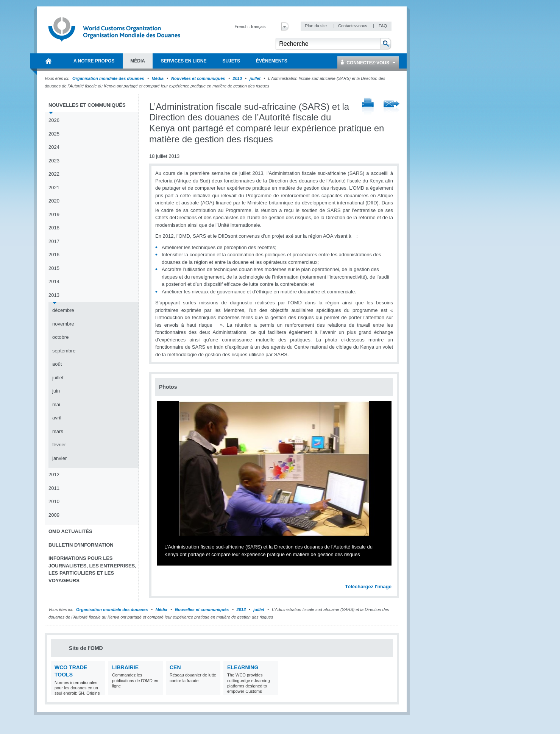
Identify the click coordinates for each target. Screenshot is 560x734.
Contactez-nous (353, 26)
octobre (60, 337)
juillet (255, 78)
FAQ (383, 26)
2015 (54, 268)
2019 (54, 214)
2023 (54, 161)
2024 (54, 147)
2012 (54, 475)
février (59, 445)
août (57, 364)
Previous (163, 578)
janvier (59, 458)
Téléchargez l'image (368, 587)
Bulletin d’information (81, 545)
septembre (64, 351)
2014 (54, 281)
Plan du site (317, 26)
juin (56, 391)
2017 (54, 241)
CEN (175, 667)
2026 (54, 120)
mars (58, 431)
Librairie (125, 667)
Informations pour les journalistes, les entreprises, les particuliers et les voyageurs (92, 569)
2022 (54, 174)
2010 (54, 501)
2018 (54, 228)
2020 (54, 201)
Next (390, 578)
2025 (54, 134)
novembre (63, 324)
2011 (54, 488)
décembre (63, 310)
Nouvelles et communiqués (198, 78)
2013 (237, 78)
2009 (54, 515)
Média (158, 78)
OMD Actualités (70, 531)
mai (56, 404)
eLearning (243, 667)
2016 (54, 255)
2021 (54, 188)
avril (57, 418)
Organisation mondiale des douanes (108, 78)
